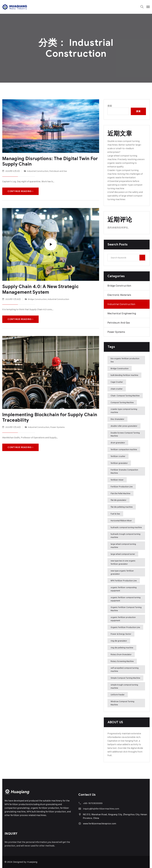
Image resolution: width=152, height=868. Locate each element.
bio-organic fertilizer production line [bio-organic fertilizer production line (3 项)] (125, 360)
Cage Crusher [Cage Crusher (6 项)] (117, 382)
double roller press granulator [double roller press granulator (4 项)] (124, 426)
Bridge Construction (37, 299)
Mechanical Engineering (122, 313)
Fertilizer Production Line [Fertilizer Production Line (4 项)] (122, 487)
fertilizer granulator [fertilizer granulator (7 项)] (119, 463)
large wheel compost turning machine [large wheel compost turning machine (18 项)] (123, 546)
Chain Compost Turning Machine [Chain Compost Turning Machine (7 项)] (125, 396)
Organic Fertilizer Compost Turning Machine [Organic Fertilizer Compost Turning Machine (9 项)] (126, 609)
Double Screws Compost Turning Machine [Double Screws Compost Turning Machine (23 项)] (125, 434)
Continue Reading (20, 191)
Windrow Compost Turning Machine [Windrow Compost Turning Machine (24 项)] (122, 703)
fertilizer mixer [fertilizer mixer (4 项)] (117, 480)
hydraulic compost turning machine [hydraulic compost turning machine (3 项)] (126, 527)
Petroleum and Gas (58, 171)
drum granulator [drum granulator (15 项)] (118, 443)
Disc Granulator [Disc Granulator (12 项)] (117, 419)
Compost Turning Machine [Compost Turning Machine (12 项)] (122, 402)
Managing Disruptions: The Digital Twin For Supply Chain (50, 161)
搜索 (110, 106)
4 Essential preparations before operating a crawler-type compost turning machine (125, 185)
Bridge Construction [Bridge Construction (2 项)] (120, 368)
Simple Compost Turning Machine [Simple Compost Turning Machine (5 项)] (125, 678)
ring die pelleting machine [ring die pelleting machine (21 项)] (122, 648)
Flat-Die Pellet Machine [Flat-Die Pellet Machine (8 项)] (120, 493)
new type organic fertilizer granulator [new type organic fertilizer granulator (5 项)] (122, 572)
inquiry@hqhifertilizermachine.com (101, 809)
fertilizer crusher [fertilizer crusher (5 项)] (118, 456)
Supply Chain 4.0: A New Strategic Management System (40, 289)
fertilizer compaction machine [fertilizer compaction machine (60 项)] (124, 449)
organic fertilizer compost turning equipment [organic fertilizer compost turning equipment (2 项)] (126, 599)
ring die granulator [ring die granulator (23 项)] (119, 641)
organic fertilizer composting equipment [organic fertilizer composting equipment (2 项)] (124, 589)
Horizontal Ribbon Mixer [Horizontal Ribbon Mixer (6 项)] (121, 520)
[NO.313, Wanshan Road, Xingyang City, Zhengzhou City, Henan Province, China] (80, 814)
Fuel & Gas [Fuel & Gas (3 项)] (115, 514)
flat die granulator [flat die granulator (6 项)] (119, 500)
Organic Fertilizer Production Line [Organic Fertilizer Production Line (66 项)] (125, 627)
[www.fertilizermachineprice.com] (80, 824)
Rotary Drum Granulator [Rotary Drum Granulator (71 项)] (121, 654)
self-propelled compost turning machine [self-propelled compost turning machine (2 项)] (125, 669)
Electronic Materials (119, 295)
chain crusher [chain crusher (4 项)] (117, 389)
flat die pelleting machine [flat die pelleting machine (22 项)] (122, 507)
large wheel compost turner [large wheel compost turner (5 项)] (123, 554)
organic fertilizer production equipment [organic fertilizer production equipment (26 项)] (123, 619)
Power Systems (58, 427)
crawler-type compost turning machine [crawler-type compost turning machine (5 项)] (124, 411)
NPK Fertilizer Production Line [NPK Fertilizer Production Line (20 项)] (124, 581)
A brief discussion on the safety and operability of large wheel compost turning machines (125, 196)
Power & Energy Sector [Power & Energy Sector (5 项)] (121, 634)
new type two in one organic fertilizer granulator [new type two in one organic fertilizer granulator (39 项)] (123, 562)
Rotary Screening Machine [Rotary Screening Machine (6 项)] (122, 661)
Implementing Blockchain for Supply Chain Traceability (49, 417)
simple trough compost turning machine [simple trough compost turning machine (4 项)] (124, 686)
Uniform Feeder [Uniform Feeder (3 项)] (118, 695)
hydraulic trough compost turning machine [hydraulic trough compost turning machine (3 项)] (125, 536)
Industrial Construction (38, 171)
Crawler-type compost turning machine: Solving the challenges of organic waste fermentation (125, 174)
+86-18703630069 (93, 803)
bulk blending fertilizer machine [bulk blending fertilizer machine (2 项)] (124, 375)
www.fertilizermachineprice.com (99, 824)
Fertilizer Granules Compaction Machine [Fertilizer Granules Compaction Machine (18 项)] (124, 471)
